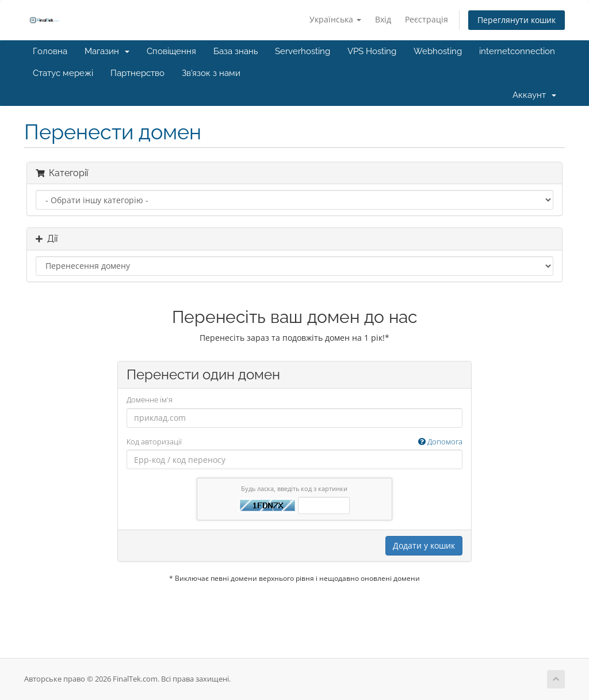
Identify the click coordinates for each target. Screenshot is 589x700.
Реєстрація (427, 19)
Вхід (383, 19)
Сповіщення (171, 51)
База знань (236, 51)
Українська (335, 19)
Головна (50, 51)
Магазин (107, 51)
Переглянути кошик (517, 20)
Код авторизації (295, 442)
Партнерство (137, 73)
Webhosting (438, 51)
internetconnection (517, 51)
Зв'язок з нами (211, 73)
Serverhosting (303, 51)
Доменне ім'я (150, 400)
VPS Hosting (372, 51)
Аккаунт (534, 95)
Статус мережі (63, 73)
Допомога (440, 442)
